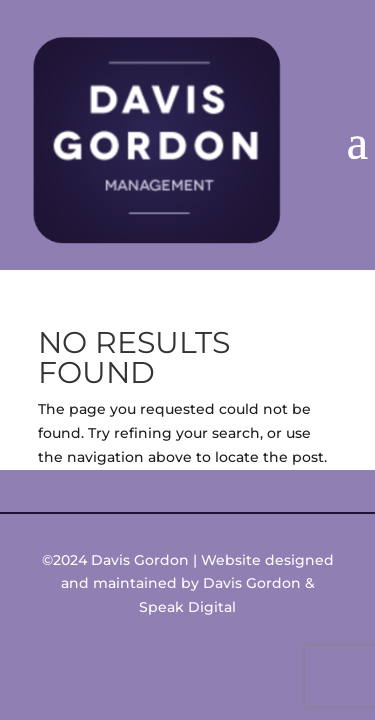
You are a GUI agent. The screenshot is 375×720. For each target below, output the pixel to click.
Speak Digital (187, 607)
